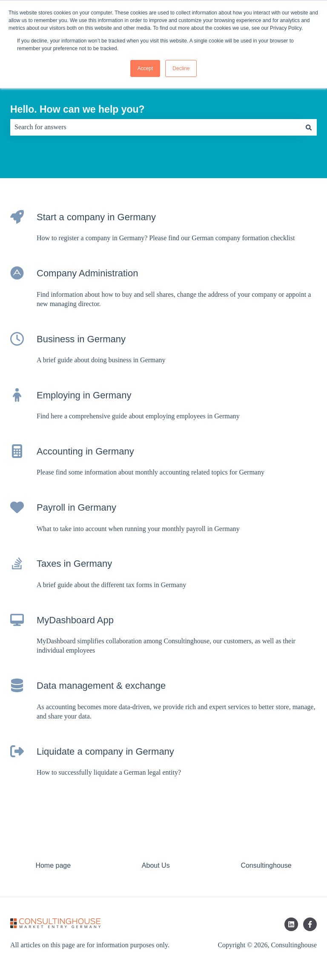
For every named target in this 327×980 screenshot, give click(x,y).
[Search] (309, 127)
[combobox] (155, 127)
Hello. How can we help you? (77, 109)
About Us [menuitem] (156, 865)
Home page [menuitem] (53, 865)
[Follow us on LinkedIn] (291, 924)
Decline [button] (181, 68)
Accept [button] (145, 68)
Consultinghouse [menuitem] (266, 865)
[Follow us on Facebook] (310, 924)
